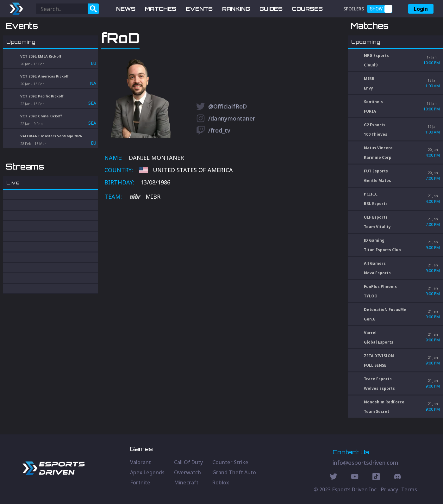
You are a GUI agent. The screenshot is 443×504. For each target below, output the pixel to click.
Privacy (390, 489)
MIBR (145, 230)
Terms (409, 489)
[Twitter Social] (334, 477)
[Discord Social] (376, 477)
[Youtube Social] (355, 477)
